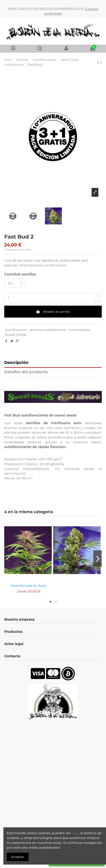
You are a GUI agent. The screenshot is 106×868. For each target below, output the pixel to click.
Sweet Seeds (16, 334)
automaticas (79, 330)
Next (98, 559)
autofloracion (16, 330)
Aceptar (18, 857)
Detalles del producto (26, 372)
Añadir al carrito (53, 311)
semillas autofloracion (48, 330)
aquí (76, 833)
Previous (8, 559)
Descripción (16, 362)
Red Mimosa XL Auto (29, 586)
